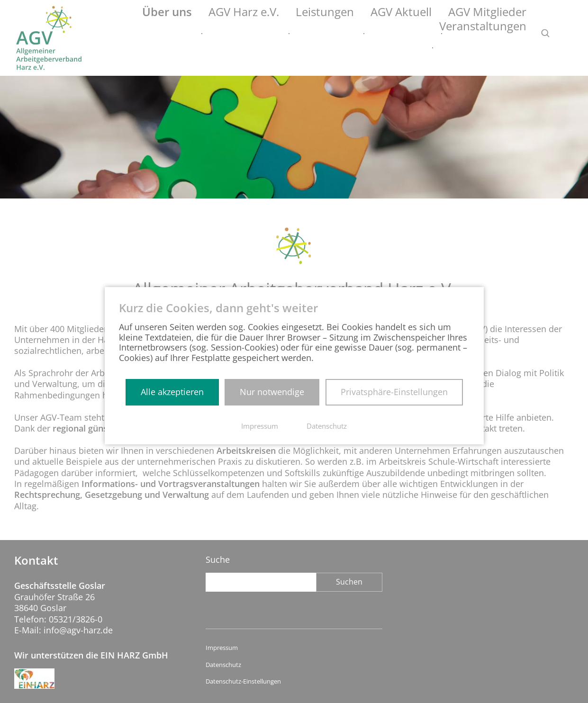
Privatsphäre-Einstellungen (394, 392)
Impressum (222, 648)
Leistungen (284, 34)
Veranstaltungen (494, 34)
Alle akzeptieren (172, 392)
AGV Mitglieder (415, 34)
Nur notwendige (272, 392)
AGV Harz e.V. (219, 34)
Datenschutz (223, 665)
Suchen (349, 582)
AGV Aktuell (346, 34)
